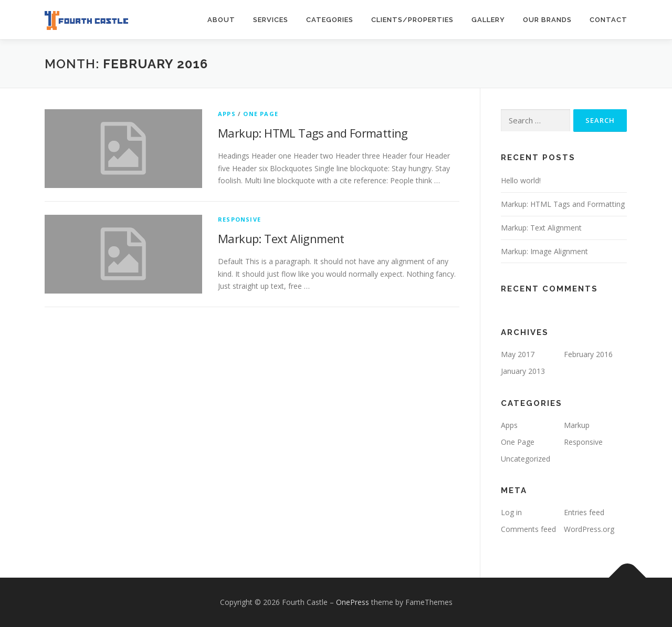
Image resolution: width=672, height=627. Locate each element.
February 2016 (588, 354)
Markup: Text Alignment (281, 238)
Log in (511, 512)
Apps (227, 114)
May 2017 (518, 354)
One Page (261, 114)
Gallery (488, 20)
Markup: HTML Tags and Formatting (313, 133)
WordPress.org (589, 529)
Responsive (239, 219)
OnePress (353, 602)
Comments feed (528, 529)
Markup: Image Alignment (544, 251)
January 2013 (523, 371)
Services (271, 20)
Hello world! (521, 180)
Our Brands (547, 20)
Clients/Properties (412, 20)
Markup (577, 425)
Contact (608, 20)
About (221, 20)
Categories (330, 20)
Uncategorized (526, 459)
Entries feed (584, 512)
